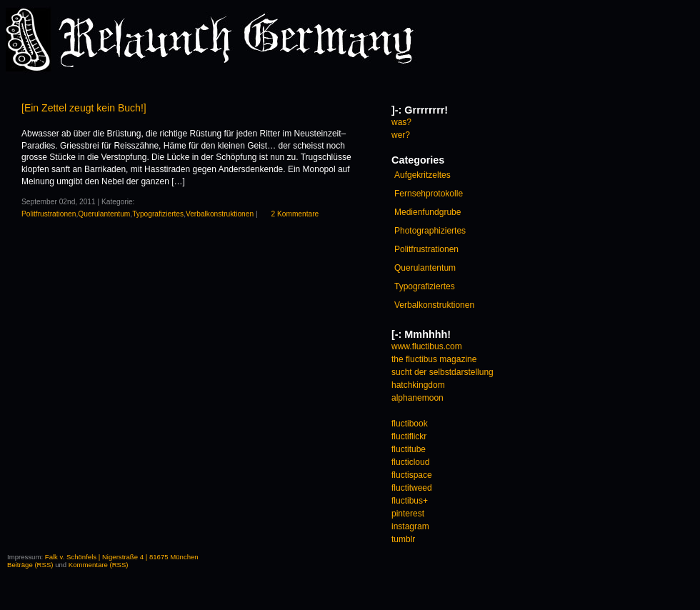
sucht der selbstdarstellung (442, 372)
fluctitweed (412, 488)
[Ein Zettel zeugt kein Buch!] (84, 108)
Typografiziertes (158, 214)
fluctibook (410, 424)
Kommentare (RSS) (99, 565)
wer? (401, 135)
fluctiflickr (409, 436)
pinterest (408, 514)
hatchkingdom (418, 385)
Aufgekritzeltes (422, 175)
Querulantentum (104, 214)
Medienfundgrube (427, 212)
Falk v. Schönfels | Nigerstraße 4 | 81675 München (122, 557)
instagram (410, 526)
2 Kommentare (295, 214)
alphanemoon (417, 398)
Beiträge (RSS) (30, 565)
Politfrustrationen (49, 214)
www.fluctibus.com (427, 346)
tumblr (403, 539)
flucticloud (410, 462)
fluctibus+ (410, 501)
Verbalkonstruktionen (220, 214)
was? (401, 122)
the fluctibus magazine (434, 359)
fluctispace (412, 475)
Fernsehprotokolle (429, 194)
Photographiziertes (430, 231)
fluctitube (409, 449)
